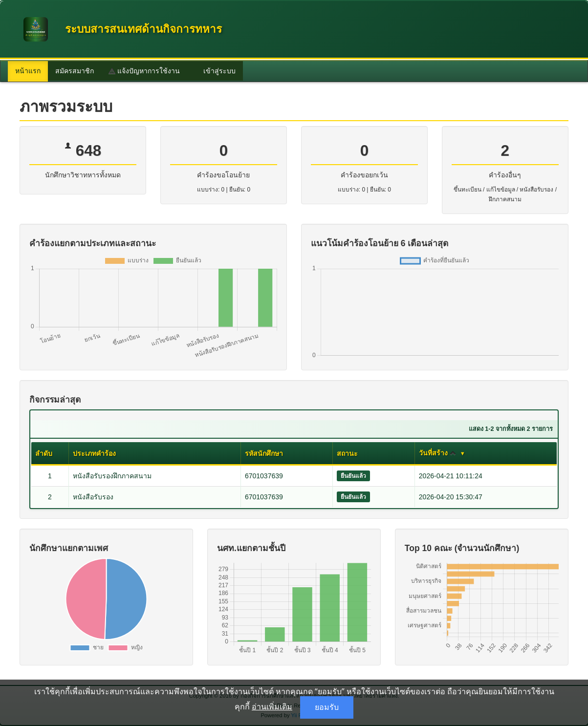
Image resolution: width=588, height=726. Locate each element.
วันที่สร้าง (438, 453)
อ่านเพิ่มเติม (272, 706)
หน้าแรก (28, 71)
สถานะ (347, 453)
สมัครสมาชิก (75, 71)
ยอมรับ (327, 707)
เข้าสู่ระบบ (215, 71)
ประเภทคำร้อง (94, 453)
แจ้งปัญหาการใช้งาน (144, 71)
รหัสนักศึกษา (264, 453)
